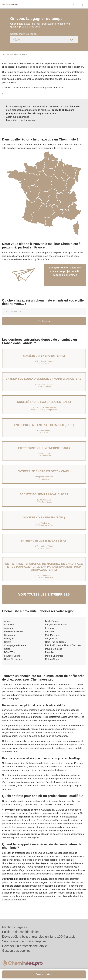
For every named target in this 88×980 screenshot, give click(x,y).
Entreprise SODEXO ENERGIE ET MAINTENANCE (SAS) (44, 379)
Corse (7, 649)
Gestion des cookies (16, 951)
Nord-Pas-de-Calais (55, 642)
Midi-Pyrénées (53, 635)
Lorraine (49, 632)
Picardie (49, 652)
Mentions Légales (14, 927)
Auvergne (9, 628)
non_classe (51, 638)
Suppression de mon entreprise (24, 941)
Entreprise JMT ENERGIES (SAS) (44, 541)
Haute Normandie (13, 659)
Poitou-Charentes (54, 656)
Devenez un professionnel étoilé (24, 946)
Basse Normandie (13, 632)
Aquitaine (9, 625)
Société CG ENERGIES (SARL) (44, 356)
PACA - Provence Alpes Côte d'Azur (64, 645)
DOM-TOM (10, 652)
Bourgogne (10, 635)
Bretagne (9, 638)
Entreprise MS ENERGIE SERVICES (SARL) (44, 425)
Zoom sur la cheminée (18, 117)
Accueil (5, 54)
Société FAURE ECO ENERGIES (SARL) (44, 402)
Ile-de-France (52, 621)
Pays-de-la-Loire (54, 649)
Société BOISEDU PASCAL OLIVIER (44, 494)
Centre (8, 642)
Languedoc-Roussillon (57, 625)
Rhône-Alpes (52, 659)
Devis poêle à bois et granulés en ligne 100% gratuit (38, 937)
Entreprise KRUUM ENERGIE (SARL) (44, 448)
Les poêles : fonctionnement (21, 120)
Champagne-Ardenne (15, 645)
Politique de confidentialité (20, 932)
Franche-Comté (12, 656)
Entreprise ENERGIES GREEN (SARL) (44, 471)
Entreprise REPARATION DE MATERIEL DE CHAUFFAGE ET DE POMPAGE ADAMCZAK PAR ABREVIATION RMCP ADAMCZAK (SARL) (44, 567)
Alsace (8, 621)
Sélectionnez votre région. (24, 34)
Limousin (50, 628)
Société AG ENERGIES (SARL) (44, 517)
